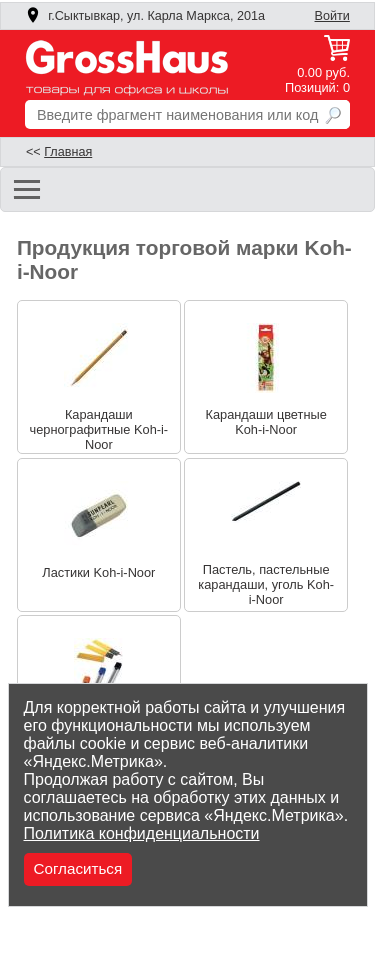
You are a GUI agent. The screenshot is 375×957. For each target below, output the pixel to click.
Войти (332, 16)
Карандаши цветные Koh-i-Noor (265, 422)
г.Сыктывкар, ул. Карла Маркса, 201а (145, 16)
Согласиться (78, 868)
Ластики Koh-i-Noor (98, 572)
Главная (68, 152)
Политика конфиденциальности (142, 833)
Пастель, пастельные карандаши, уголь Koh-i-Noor (266, 584)
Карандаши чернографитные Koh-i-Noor (99, 429)
